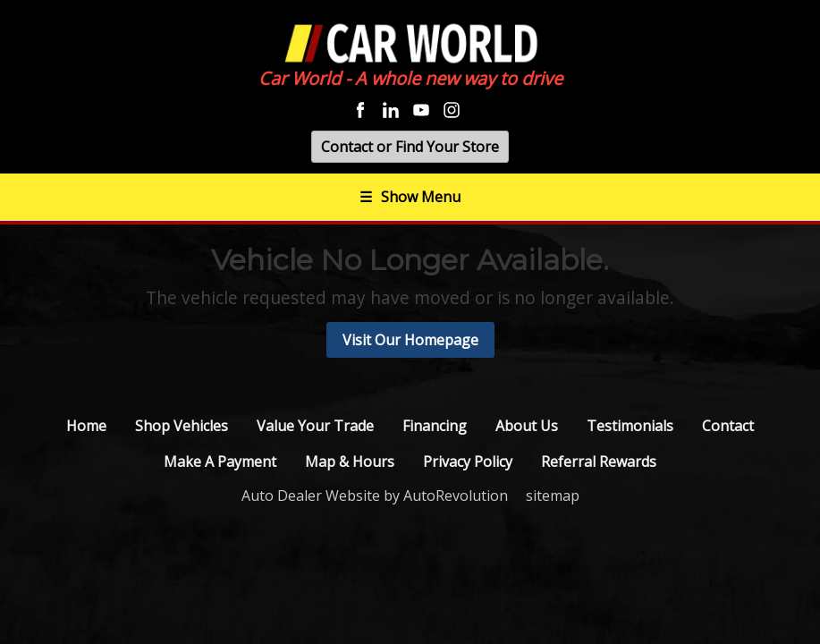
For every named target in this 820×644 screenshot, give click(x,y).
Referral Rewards (599, 462)
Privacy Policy (468, 462)
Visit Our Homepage (410, 340)
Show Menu (410, 197)
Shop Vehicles (182, 426)
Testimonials (630, 426)
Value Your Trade (315, 426)
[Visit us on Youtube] (421, 110)
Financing (435, 426)
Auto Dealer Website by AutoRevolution (375, 496)
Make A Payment (220, 462)
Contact (728, 426)
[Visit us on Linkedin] (391, 110)
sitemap (553, 496)
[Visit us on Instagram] (452, 110)
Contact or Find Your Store (410, 147)
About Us (527, 426)
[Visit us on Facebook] (360, 110)
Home (86, 426)
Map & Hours (350, 462)
